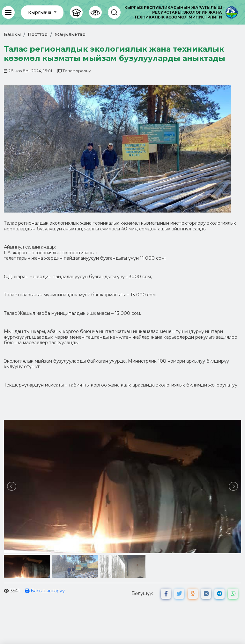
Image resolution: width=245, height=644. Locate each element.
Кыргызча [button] (40, 12)
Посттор (38, 34)
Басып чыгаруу (45, 591)
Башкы (12, 34)
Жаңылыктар (70, 34)
